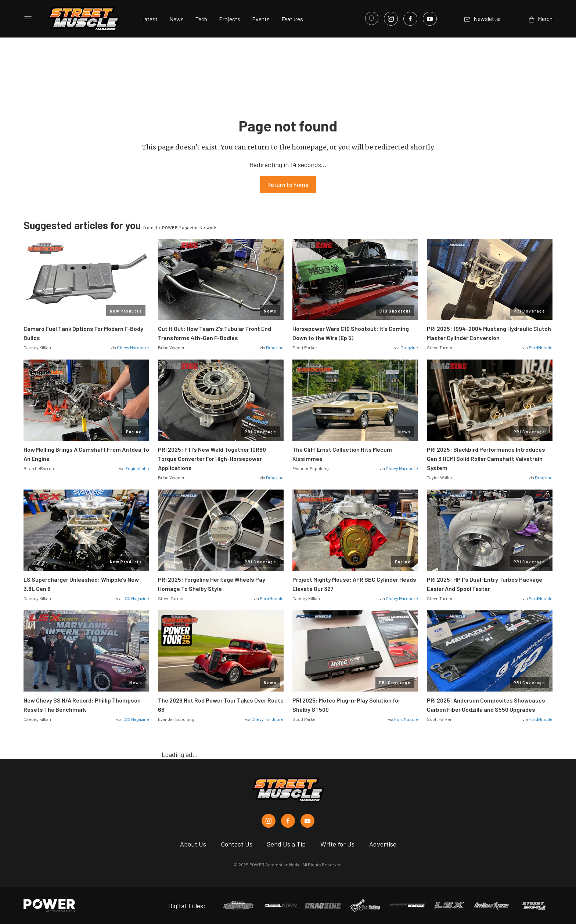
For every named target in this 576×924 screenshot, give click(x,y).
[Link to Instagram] (391, 19)
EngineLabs (137, 468)
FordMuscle (541, 347)
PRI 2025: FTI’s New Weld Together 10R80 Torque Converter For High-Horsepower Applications (212, 459)
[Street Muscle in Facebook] (288, 821)
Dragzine (275, 347)
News (177, 19)
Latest (149, 19)
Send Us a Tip (286, 844)
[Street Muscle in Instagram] (269, 821)
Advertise (383, 844)
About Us (193, 844)
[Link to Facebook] (410, 19)
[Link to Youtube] (430, 19)
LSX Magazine (136, 598)
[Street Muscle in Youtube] (307, 821)
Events (261, 19)
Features (292, 19)
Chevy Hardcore (133, 347)
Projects (230, 19)
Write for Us (337, 844)
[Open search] (372, 18)
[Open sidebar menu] (28, 19)
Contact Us (237, 844)
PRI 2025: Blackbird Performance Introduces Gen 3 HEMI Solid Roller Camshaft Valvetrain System (486, 459)
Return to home (288, 185)
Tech (201, 19)
